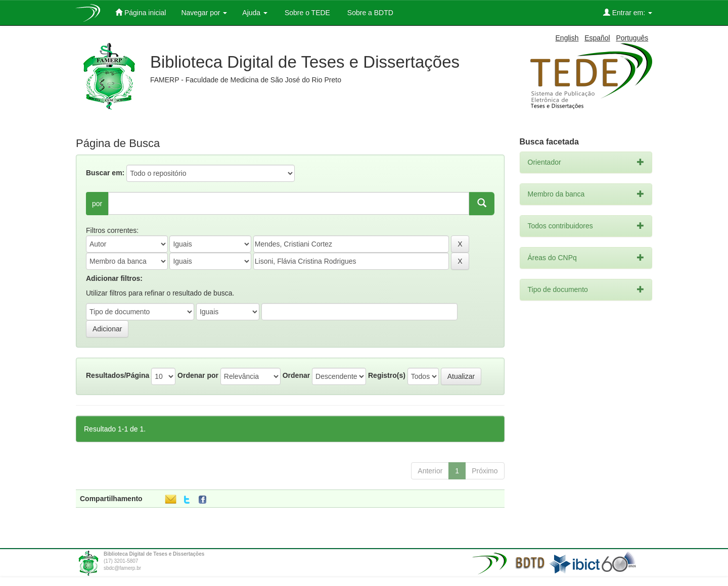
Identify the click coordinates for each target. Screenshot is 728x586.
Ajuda (255, 13)
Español (597, 38)
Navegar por (204, 13)
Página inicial (141, 12)
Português (632, 38)
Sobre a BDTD (369, 13)
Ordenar (296, 375)
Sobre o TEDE (306, 13)
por (97, 204)
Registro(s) (387, 375)
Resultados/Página (118, 375)
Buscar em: (105, 173)
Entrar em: (628, 12)
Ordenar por (198, 375)
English (567, 38)
